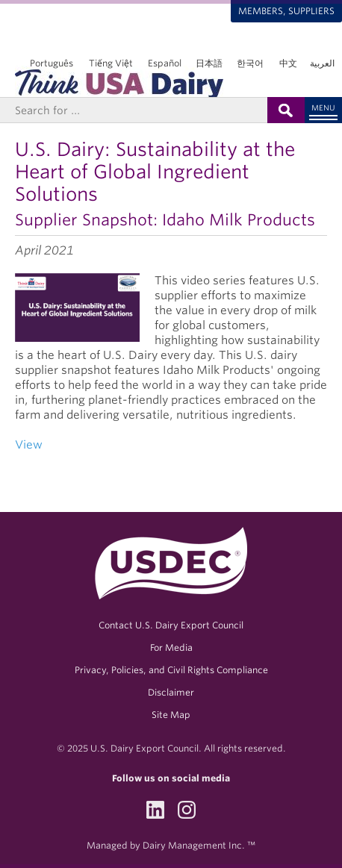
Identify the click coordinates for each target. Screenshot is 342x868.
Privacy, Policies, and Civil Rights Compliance (171, 670)
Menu (323, 107)
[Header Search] (134, 110)
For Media (171, 647)
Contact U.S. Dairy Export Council (171, 625)
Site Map (171, 715)
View (30, 445)
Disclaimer (171, 692)
